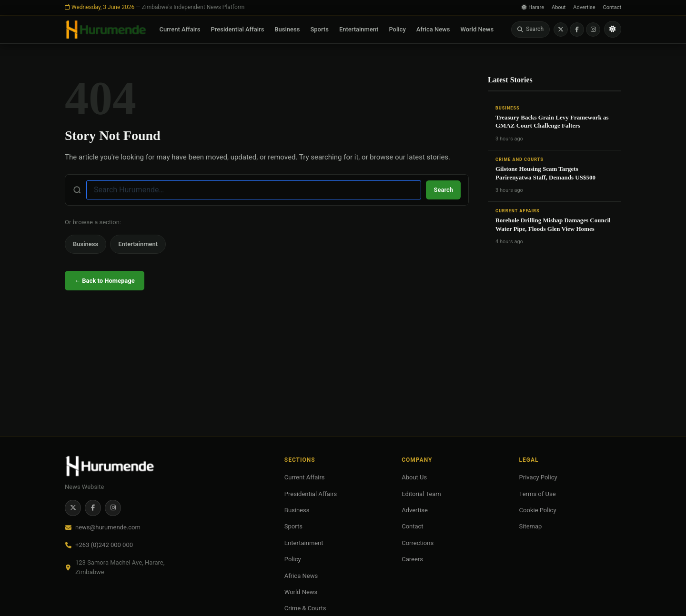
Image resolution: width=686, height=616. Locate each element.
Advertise (584, 7)
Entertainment (359, 29)
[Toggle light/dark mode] (613, 29)
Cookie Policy (538, 510)
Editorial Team (421, 494)
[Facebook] (577, 30)
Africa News (433, 29)
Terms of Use (538, 494)
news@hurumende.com (108, 527)
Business (287, 29)
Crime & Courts (305, 608)
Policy (397, 29)
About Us (414, 477)
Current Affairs (180, 29)
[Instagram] (593, 30)
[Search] (530, 30)
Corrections (418, 543)
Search (443, 190)
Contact (612, 7)
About (559, 7)
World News (477, 29)
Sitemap (531, 526)
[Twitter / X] (561, 30)
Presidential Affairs (237, 29)
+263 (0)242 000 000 (104, 545)
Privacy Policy (538, 477)
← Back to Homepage (105, 281)
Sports (319, 29)
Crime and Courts (520, 159)
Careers (412, 559)
